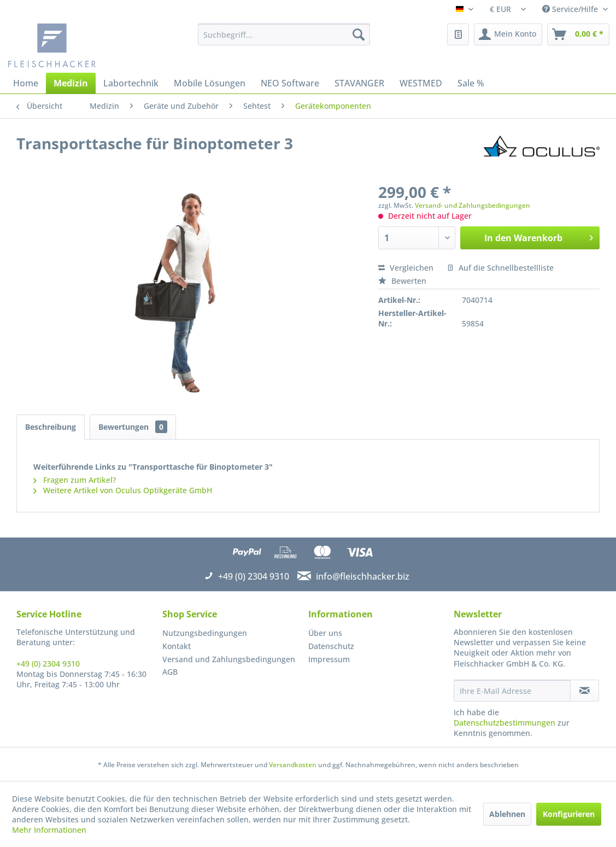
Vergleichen (406, 268)
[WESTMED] (421, 83)
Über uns (325, 633)
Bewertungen (133, 427)
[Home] (26, 83)
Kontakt (177, 646)
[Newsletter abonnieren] (585, 691)
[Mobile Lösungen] (210, 83)
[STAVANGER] (359, 83)
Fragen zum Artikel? (75, 480)
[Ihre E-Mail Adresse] (512, 691)
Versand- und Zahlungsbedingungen (473, 205)
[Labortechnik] (131, 83)
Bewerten (402, 281)
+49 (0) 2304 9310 (48, 664)
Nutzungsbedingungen (205, 633)
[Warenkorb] (578, 34)
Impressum (329, 659)
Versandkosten (293, 765)
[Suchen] (359, 34)
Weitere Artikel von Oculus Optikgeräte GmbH (123, 490)
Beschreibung (51, 427)
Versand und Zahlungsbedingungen (229, 659)
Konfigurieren (569, 814)
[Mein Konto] (508, 34)
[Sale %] (471, 83)
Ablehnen (507, 814)
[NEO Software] (290, 83)
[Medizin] (71, 83)
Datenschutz (331, 646)
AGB (170, 672)
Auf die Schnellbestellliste (500, 268)
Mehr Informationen (49, 830)
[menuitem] (284, 34)
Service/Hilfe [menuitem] (571, 9)
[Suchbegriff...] (284, 34)
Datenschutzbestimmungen (504, 723)
